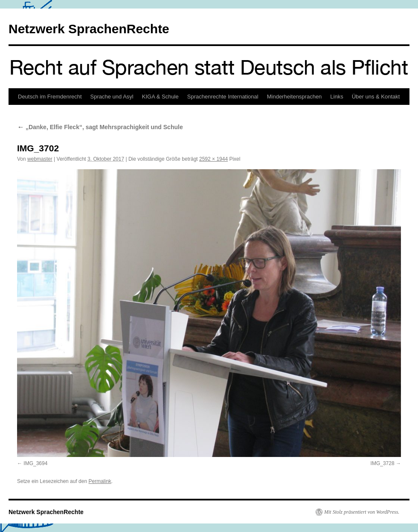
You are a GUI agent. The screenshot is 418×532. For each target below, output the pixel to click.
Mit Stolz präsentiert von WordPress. (362, 512)
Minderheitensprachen (295, 97)
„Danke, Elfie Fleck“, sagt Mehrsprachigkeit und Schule (100, 127)
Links (337, 97)
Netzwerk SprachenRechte (89, 29)
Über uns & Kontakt (376, 97)
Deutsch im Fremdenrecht (50, 97)
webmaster (40, 159)
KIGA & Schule (160, 97)
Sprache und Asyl (112, 97)
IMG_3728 (383, 463)
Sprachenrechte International (223, 97)
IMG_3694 (35, 463)
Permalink (100, 481)
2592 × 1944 (213, 159)
